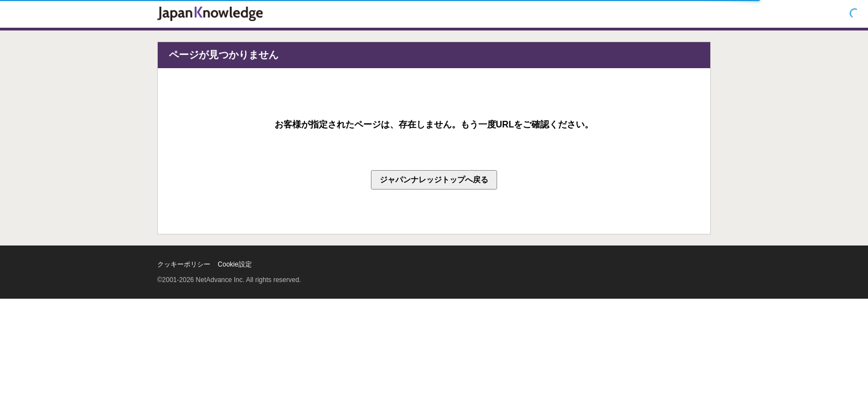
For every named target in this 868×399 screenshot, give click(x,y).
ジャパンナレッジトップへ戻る (434, 180)
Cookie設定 (234, 264)
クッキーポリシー (184, 264)
